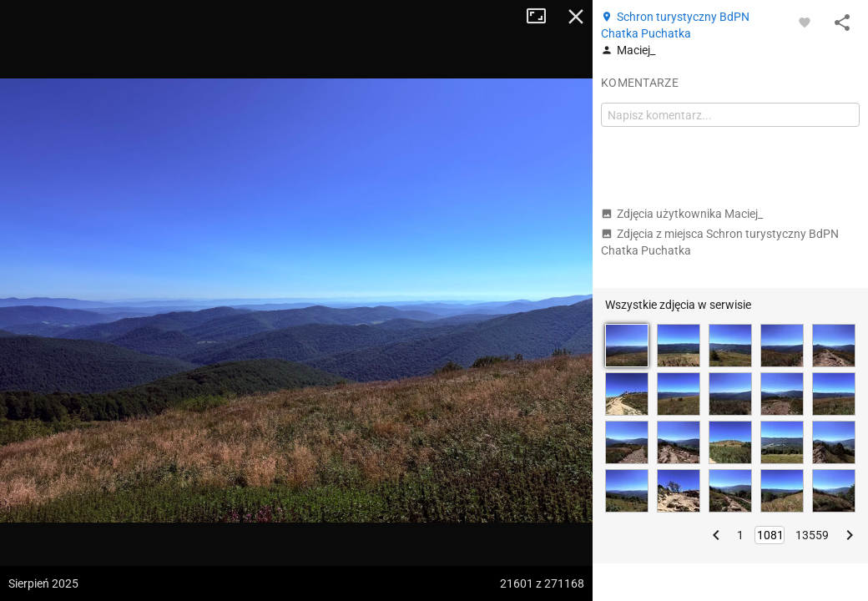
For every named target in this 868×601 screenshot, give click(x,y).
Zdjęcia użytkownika (682, 214)
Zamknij (576, 17)
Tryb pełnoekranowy (542, 17)
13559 (812, 535)
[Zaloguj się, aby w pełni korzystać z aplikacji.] (805, 22)
